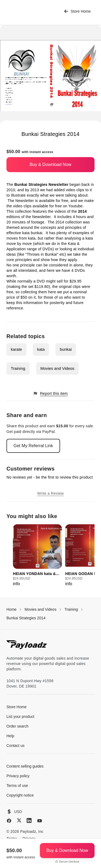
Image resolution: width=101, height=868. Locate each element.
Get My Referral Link (33, 446)
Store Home (77, 11)
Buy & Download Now (50, 164)
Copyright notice (20, 795)
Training (18, 368)
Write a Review (50, 493)
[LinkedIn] (29, 820)
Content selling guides (25, 766)
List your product (20, 717)
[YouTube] (40, 821)
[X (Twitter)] (19, 820)
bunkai (66, 349)
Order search (18, 726)
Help (10, 736)
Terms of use (17, 786)
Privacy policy (18, 776)
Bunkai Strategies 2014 (26, 618)
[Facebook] (9, 821)
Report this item (50, 394)
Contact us (15, 746)
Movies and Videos (57, 368)
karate (16, 349)
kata (41, 349)
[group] (37, 556)
